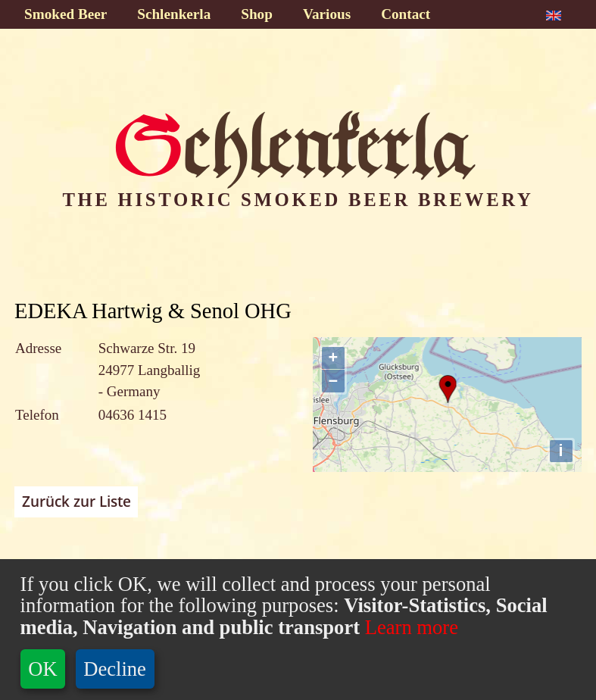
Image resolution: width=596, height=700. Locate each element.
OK (42, 669)
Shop (257, 14)
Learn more (409, 627)
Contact (406, 14)
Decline (115, 669)
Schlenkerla (174, 14)
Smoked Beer (66, 14)
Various (327, 14)
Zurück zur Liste (76, 502)
